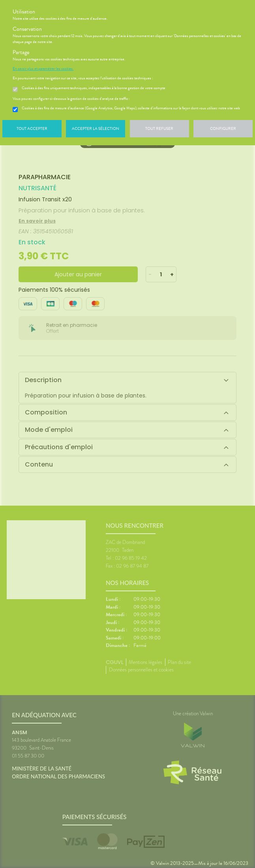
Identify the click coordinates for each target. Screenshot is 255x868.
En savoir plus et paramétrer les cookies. (43, 69)
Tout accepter (32, 128)
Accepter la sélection (96, 128)
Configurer (223, 128)
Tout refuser (159, 128)
